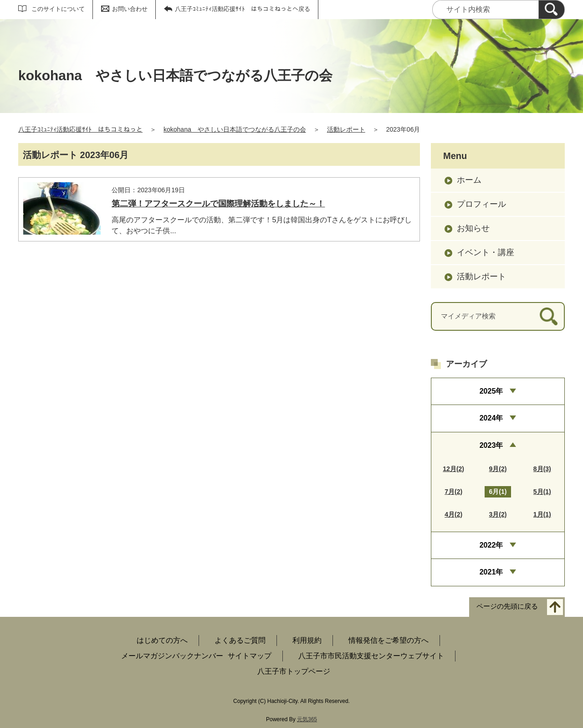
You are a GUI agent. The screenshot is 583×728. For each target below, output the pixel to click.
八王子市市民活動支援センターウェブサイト (371, 656)
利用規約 (307, 640)
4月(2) (453, 514)
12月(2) (453, 469)
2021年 (491, 572)
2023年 (491, 445)
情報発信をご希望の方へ (389, 640)
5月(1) (542, 492)
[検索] (552, 10)
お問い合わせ (130, 9)
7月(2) (453, 492)
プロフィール (481, 204)
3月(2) (498, 514)
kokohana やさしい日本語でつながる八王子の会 (235, 129)
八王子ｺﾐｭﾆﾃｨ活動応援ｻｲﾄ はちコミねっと (80, 129)
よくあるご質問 (240, 640)
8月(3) (542, 469)
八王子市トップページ (294, 671)
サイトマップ (250, 656)
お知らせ (473, 228)
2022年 (491, 545)
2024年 (491, 418)
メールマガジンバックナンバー (172, 656)
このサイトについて (58, 9)
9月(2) (498, 469)
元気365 (307, 719)
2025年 (491, 391)
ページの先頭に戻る (507, 606)
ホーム (469, 180)
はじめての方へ (162, 640)
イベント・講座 (486, 252)
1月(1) (542, 514)
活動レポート (346, 129)
